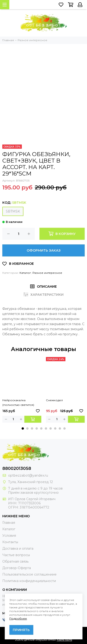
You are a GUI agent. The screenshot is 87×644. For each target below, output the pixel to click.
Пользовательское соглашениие (29, 574)
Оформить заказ (44, 250)
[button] (23, 428)
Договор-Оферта (17, 568)
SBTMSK (13, 211)
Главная (9, 523)
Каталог (25, 273)
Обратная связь (15, 561)
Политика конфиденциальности (29, 581)
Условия (9, 536)
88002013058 (17, 468)
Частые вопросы (16, 555)
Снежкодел (54, 400)
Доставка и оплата (18, 548)
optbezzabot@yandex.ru (28, 475)
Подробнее (18, 618)
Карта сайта (64, 640)
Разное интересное (47, 273)
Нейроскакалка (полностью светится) (18, 402)
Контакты (10, 542)
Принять (21, 630)
